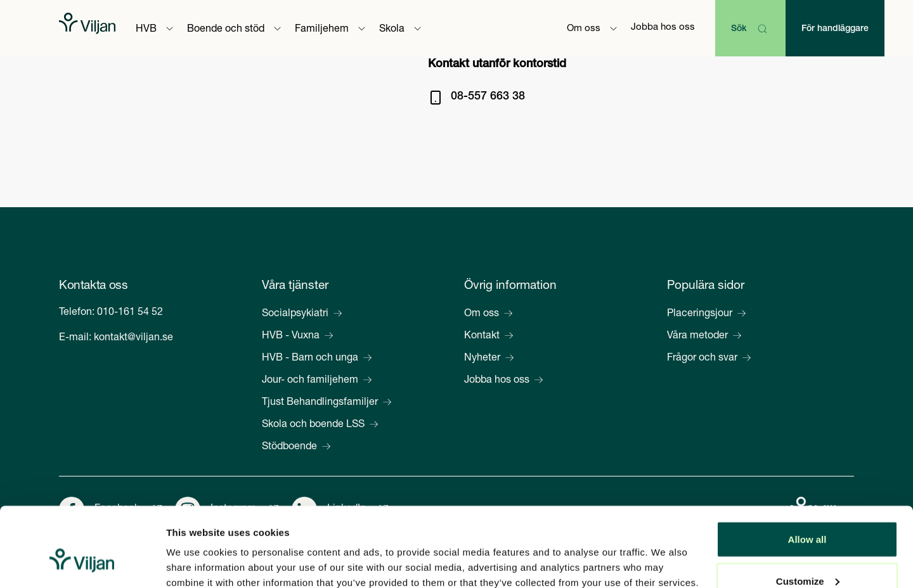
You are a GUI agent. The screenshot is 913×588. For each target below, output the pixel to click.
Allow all (807, 471)
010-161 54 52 (130, 313)
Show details (196, 549)
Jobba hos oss (663, 28)
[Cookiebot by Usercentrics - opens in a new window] (82, 563)
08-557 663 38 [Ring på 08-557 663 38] (488, 97)
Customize (808, 513)
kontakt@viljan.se (133, 338)
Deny (807, 554)
